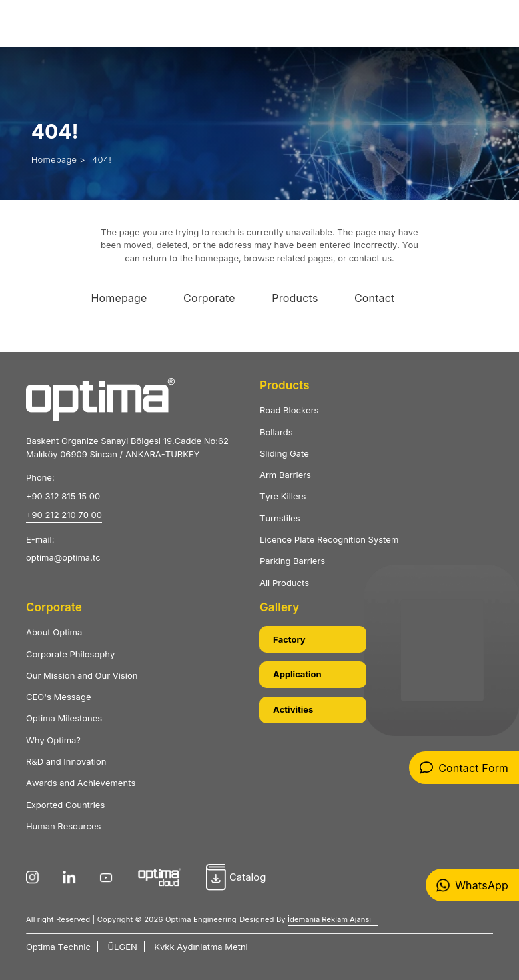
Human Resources (63, 826)
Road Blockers (289, 410)
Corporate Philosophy (70, 654)
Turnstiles (280, 518)
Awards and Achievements (81, 783)
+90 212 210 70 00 (64, 515)
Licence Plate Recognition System (329, 539)
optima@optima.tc (63, 557)
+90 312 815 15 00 (63, 496)
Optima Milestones (64, 718)
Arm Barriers (285, 475)
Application (297, 674)
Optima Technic (58, 947)
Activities (293, 709)
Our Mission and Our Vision (82, 675)
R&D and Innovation (66, 761)
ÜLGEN (122, 947)
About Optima (54, 632)
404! (102, 159)
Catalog (236, 877)
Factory (289, 639)
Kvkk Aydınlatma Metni (201, 947)
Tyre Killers (283, 496)
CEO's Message (59, 697)
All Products (284, 583)
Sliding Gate (284, 453)
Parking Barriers (292, 561)
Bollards (276, 432)
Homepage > (58, 159)
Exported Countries (65, 805)
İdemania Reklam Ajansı (329, 919)
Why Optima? (53, 740)
